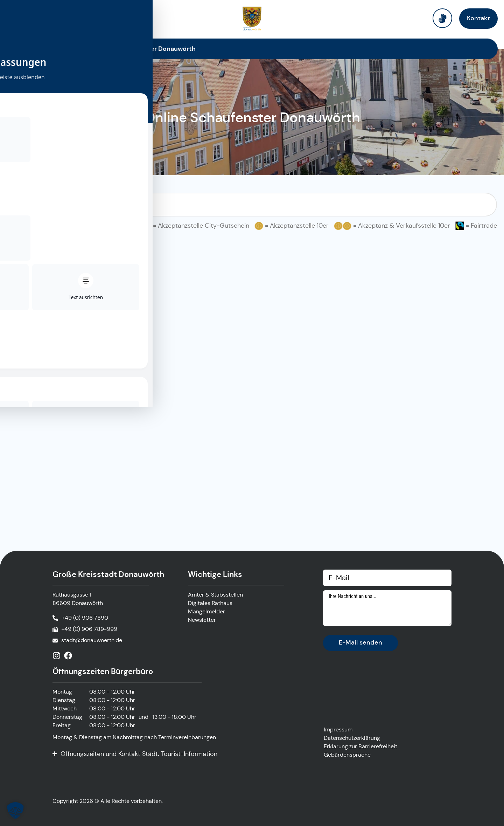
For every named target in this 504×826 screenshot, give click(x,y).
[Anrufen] (80, 618)
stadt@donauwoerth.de (92, 640)
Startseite (73, 49)
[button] (15, 811)
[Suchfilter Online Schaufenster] (252, 205)
